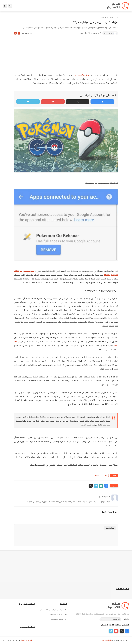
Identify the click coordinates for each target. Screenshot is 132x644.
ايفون (35, 6)
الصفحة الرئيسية (113, 17)
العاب (49, 6)
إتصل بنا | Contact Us (58, 614)
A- (15, 33)
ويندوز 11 (81, 6)
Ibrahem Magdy (27, 640)
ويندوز (89, 6)
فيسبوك (72, 6)
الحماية (64, 6)
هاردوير (20, 6)
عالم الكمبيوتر (107, 640)
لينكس (56, 6)
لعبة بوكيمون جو (82, 75)
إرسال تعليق (110, 528)
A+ (19, 33)
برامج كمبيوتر (98, 6)
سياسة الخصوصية (59, 619)
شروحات (97, 475)
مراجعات (28, 6)
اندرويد (42, 6)
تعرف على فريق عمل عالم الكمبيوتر (53, 609)
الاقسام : (126, 619)
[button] (106, 486)
